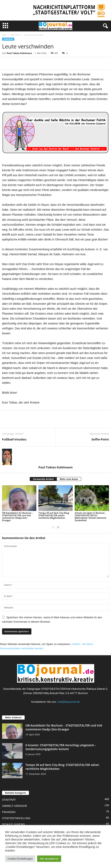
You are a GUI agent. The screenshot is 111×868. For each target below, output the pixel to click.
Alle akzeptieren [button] (49, 859)
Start (4, 35)
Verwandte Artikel (43, 479)
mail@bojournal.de (69, 702)
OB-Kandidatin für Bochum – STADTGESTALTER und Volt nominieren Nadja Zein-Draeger (18, 517)
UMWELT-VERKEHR (15, 806)
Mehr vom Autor (69, 479)
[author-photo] (55, 457)
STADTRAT (15, 35)
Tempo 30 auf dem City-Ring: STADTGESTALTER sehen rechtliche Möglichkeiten (54, 515)
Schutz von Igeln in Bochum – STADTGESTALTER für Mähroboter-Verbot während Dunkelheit (90, 517)
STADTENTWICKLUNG (16, 818)
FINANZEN (9, 812)
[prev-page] (53, 527)
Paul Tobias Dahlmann (19, 53)
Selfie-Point (100, 439)
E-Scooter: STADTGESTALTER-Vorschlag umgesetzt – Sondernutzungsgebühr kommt (61, 747)
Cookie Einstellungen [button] (20, 859)
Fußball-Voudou (14, 439)
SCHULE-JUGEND (13, 824)
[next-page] (58, 527)
